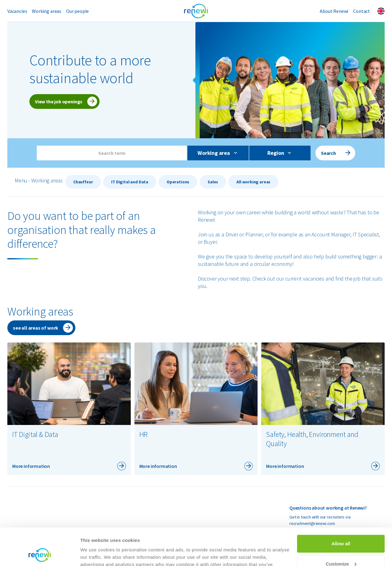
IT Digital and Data (130, 182)
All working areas (253, 182)
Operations (178, 182)
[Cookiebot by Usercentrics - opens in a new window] (40, 554)
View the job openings (59, 101)
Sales (213, 182)
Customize (341, 529)
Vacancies (17, 11)
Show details (94, 554)
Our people (77, 11)
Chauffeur (83, 182)
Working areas (47, 11)
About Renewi (334, 11)
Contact (362, 11)
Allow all (341, 509)
